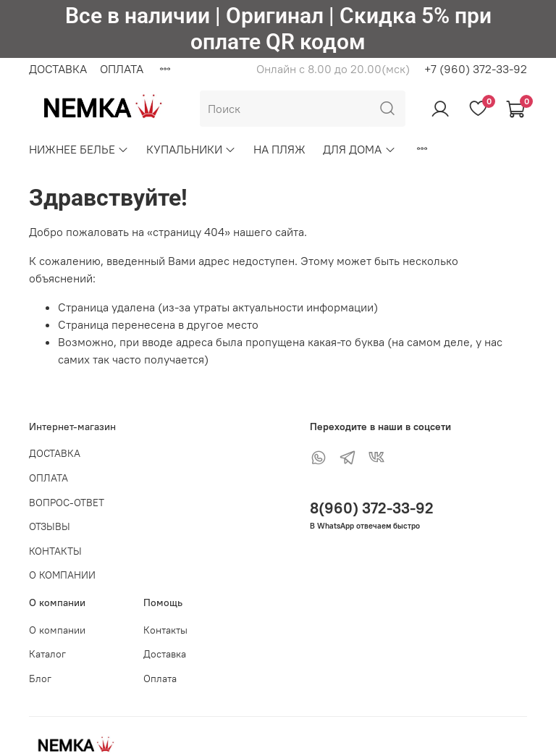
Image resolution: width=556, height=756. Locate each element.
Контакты (165, 630)
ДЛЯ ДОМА (359, 149)
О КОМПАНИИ (62, 575)
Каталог (47, 654)
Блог (40, 679)
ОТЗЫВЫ (50, 526)
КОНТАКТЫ (55, 551)
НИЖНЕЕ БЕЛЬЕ (79, 149)
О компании (57, 630)
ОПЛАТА (122, 69)
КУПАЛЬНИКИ (191, 149)
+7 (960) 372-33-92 (476, 69)
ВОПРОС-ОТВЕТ (67, 503)
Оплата (160, 679)
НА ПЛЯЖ (279, 149)
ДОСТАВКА (58, 69)
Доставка (165, 654)
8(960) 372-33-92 (372, 508)
